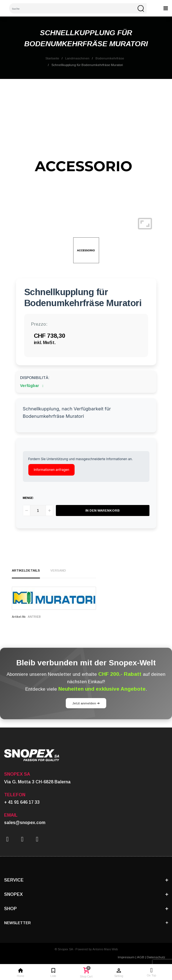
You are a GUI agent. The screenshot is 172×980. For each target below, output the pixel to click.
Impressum (126, 957)
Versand (58, 570)
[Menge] (38, 510)
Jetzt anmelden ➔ (86, 703)
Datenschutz (156, 957)
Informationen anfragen (52, 470)
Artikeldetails (26, 570)
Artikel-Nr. (19, 617)
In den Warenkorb (103, 510)
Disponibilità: (35, 378)
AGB (141, 957)
